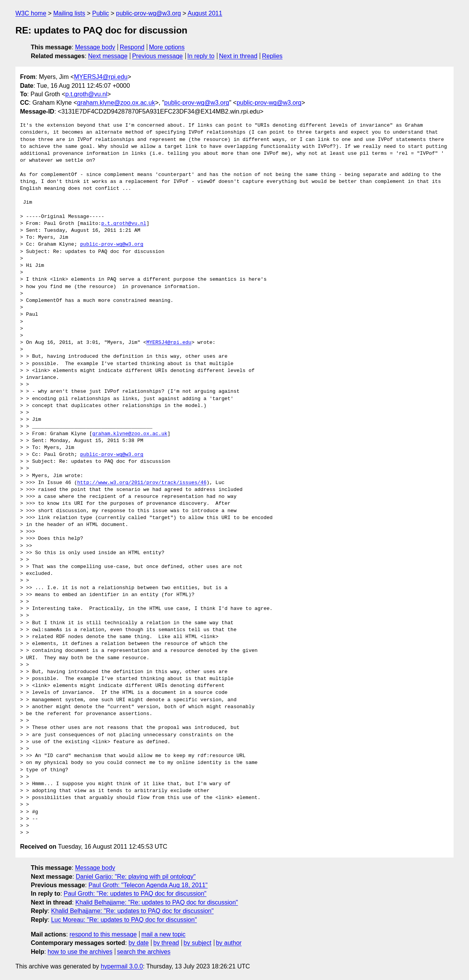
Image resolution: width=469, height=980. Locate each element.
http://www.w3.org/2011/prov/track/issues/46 (142, 483)
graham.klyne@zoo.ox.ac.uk (116, 103)
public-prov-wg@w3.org (148, 13)
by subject (197, 943)
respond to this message (103, 934)
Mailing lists (69, 13)
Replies (272, 56)
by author (229, 943)
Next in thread (238, 56)
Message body (95, 47)
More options (167, 47)
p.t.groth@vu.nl (87, 94)
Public (101, 13)
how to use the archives (80, 952)
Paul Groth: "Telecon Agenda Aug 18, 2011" (148, 885)
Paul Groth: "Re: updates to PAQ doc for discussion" (135, 894)
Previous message (158, 56)
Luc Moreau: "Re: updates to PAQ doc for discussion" (124, 920)
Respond (132, 47)
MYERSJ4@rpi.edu (101, 77)
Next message (108, 56)
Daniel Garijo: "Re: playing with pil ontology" (136, 877)
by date (138, 943)
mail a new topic (164, 934)
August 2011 (205, 13)
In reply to (201, 56)
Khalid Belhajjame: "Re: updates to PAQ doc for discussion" (157, 902)
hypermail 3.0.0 (122, 966)
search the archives (144, 952)
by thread (166, 943)
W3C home (31, 13)
